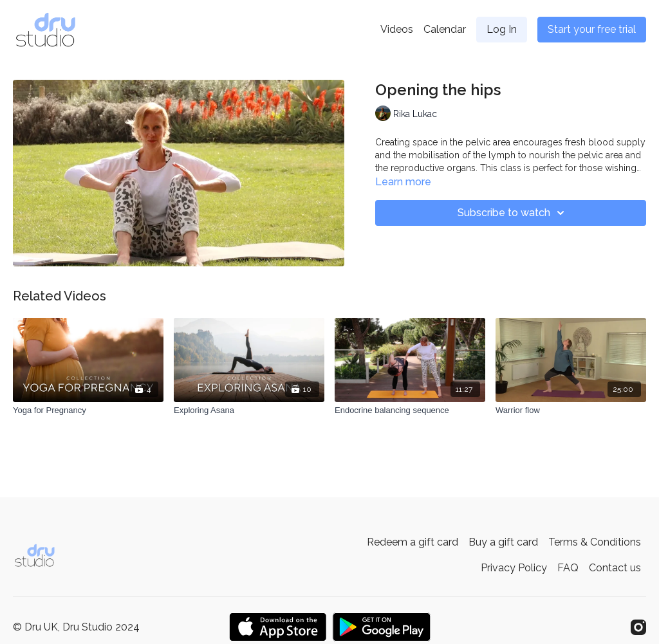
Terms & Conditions (595, 542)
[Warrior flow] (571, 410)
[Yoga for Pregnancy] (88, 410)
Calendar (445, 29)
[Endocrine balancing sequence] (410, 410)
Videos (397, 29)
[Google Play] (382, 627)
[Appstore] (278, 627)
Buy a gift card (503, 542)
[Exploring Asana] (249, 410)
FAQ (568, 568)
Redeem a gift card (413, 542)
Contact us (615, 568)
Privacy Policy (514, 568)
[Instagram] (638, 627)
